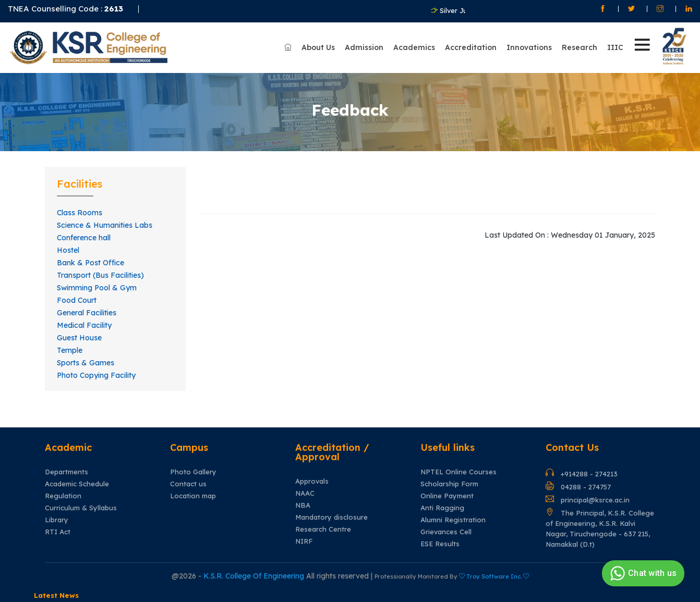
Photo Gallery (193, 472)
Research (580, 47)
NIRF (304, 541)
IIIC (615, 47)
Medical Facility (84, 325)
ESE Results (440, 544)
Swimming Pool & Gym (97, 288)
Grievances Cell (446, 532)
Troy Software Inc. (494, 576)
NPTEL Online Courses (458, 472)
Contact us (188, 484)
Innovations (529, 47)
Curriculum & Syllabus (81, 508)
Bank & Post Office (90, 263)
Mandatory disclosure (331, 517)
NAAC (305, 493)
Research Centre (323, 529)
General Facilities (87, 313)
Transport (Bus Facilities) (100, 275)
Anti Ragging (442, 508)
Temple (70, 350)
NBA (303, 505)
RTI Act (58, 532)
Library (57, 520)
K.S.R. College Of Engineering (255, 576)
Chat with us (642, 573)
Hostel (68, 250)
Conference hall (84, 238)
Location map (193, 496)
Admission (364, 47)
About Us (318, 47)
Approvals (312, 481)
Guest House (79, 338)
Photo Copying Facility (96, 375)
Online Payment (447, 496)
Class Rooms (80, 213)
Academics (414, 47)
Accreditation (471, 47)
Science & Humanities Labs (105, 225)
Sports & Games (86, 363)
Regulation (63, 496)
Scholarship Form (449, 484)
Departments (67, 472)
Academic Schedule (77, 484)
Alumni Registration (453, 520)
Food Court (77, 300)
